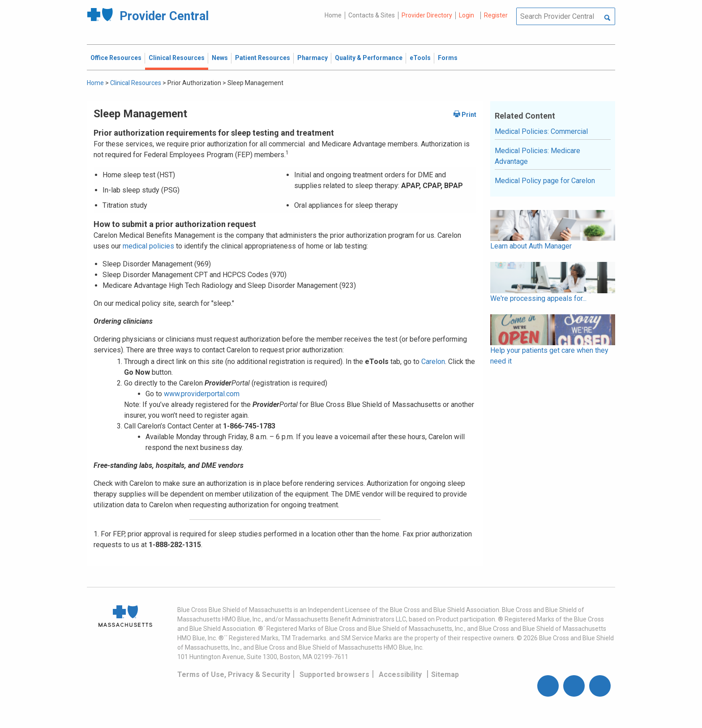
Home (333, 15)
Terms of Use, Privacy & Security (234, 674)
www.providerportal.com (202, 394)
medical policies (148, 246)
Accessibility (400, 674)
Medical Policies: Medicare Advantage (537, 156)
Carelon (433, 362)
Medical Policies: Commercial (541, 131)
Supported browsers (334, 674)
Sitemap (445, 674)
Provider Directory (427, 15)
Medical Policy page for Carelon (545, 181)
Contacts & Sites (372, 15)
